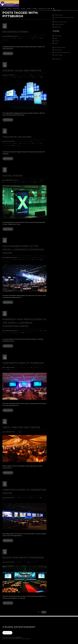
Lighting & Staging (26, 38)
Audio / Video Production (26, 36)
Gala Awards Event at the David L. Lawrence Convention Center (23, 250)
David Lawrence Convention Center (29, 180)
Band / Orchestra (58, 50)
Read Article (8, 53)
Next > (44, 612)
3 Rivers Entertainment (19, 627)
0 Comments (17, 145)
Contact (35, 9)
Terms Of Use (19, 637)
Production (16, 9)
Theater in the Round (17, 137)
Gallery (23, 9)
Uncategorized (7, 145)
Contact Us (7, 633)
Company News (58, 36)
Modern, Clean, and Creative (22, 71)
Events (9, 9)
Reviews (29, 9)
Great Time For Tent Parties (21, 427)
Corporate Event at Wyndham (23, 363)
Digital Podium (12, 176)
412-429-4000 (42, 9)
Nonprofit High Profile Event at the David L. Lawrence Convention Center (24, 323)
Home (5, 9)
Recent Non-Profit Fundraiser (23, 558)
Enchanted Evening (16, 32)
